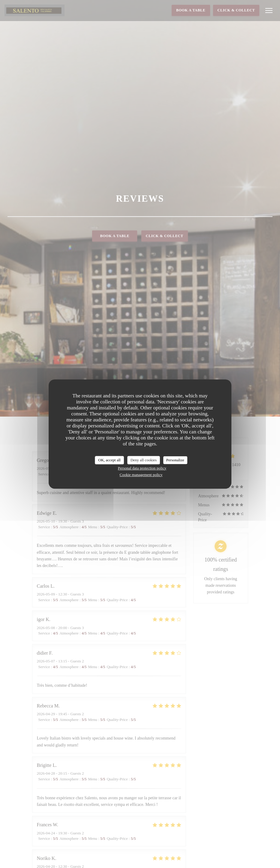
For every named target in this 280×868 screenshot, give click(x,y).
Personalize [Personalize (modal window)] (175, 460)
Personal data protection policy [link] (142, 468)
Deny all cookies (144, 460)
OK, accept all (109, 460)
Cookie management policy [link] (141, 475)
